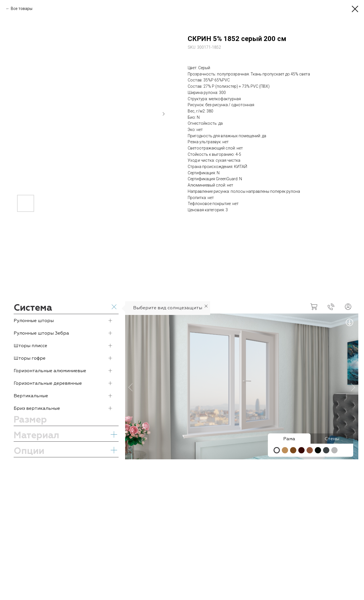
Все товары (22, 9)
